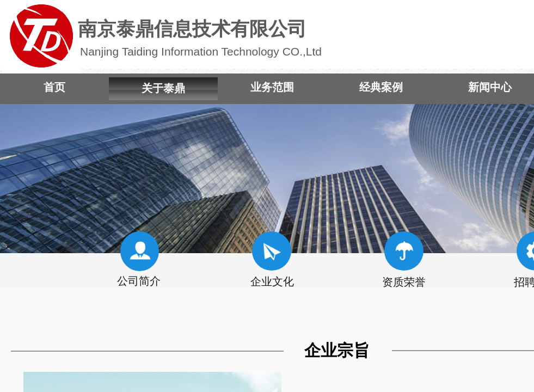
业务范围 (272, 87)
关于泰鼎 (163, 88)
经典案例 (381, 87)
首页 (54, 87)
